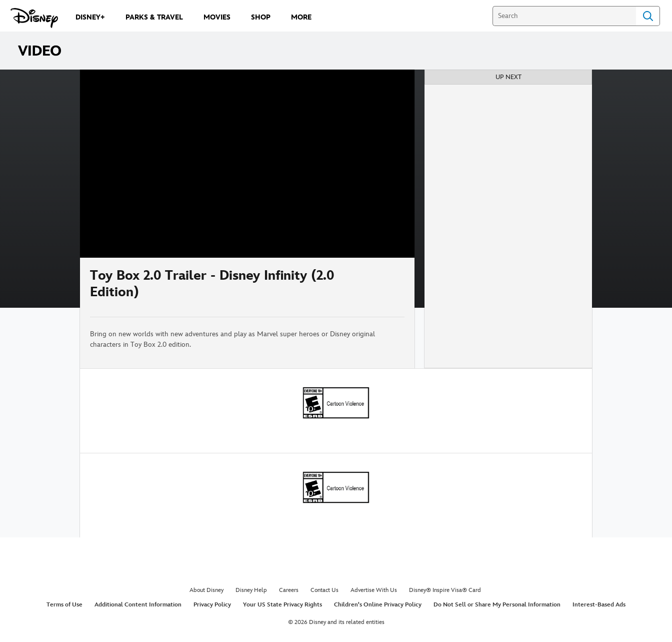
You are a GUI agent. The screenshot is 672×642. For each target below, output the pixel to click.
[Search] (564, 16)
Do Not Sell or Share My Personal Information (497, 605)
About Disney (206, 590)
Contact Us (324, 590)
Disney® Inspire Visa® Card (445, 590)
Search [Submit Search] (648, 16)
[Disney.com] (34, 18)
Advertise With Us (374, 590)
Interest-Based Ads (599, 605)
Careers (289, 590)
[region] (247, 164)
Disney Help (251, 590)
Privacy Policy (212, 605)
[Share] (375, 287)
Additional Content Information (138, 605)
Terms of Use (64, 605)
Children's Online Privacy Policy (378, 605)
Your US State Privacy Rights (282, 605)
